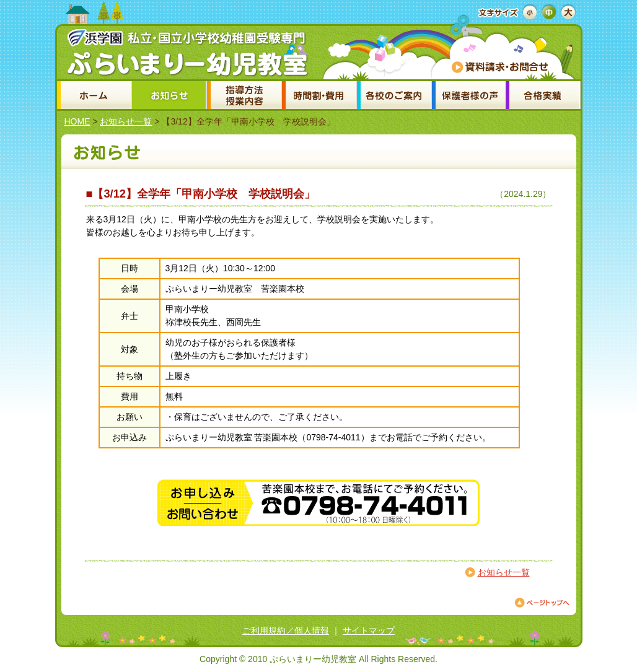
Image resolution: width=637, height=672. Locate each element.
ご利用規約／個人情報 (286, 631)
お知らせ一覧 (126, 121)
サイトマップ (369, 631)
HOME (77, 121)
